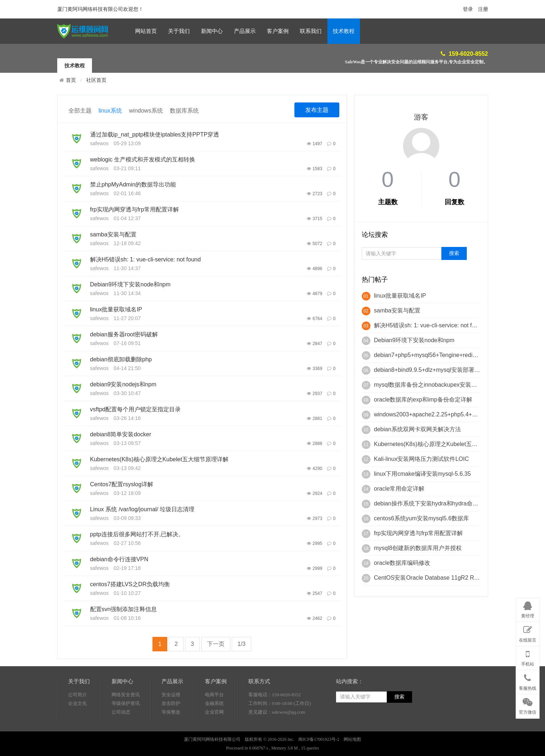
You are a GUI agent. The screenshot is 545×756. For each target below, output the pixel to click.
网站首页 (146, 31)
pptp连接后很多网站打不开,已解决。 (137, 534)
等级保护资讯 (126, 728)
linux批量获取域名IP (116, 309)
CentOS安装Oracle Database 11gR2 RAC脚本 (434, 578)
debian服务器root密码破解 (124, 334)
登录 (468, 9)
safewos (99, 143)
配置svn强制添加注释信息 (124, 609)
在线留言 (528, 633)
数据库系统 (184, 111)
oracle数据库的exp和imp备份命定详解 (423, 400)
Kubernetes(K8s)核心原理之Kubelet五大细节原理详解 (159, 459)
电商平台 (214, 720)
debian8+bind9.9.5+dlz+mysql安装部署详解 (430, 370)
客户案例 (278, 31)
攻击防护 (171, 728)
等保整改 (171, 737)
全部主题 (80, 111)
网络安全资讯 (126, 720)
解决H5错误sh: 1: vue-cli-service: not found (146, 259)
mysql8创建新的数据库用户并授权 (418, 548)
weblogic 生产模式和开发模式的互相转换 (143, 159)
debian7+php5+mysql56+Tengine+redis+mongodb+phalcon (450, 355)
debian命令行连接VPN (119, 559)
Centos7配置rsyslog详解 (122, 484)
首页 (71, 80)
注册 (483, 9)
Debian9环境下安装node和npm (130, 284)
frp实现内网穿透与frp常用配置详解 (135, 209)
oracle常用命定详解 (399, 489)
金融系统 (214, 728)
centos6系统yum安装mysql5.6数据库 (422, 518)
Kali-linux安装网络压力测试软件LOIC (422, 459)
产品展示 (245, 31)
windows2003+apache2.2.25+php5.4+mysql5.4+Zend (443, 414)
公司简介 (77, 720)
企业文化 (77, 728)
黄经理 (528, 609)
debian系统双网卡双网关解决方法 (418, 429)
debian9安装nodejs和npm (123, 384)
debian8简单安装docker (121, 434)
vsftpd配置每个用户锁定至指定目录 (136, 409)
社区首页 (96, 80)
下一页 (216, 644)
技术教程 (344, 31)
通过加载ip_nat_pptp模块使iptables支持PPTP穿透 (155, 135)
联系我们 (311, 31)
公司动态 (121, 737)
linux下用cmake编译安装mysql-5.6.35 (423, 474)
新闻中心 (212, 31)
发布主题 (317, 110)
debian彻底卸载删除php (121, 359)
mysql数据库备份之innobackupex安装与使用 (431, 385)
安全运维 (171, 720)
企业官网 (214, 737)
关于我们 (179, 31)
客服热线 (528, 681)
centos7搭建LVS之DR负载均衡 (130, 584)
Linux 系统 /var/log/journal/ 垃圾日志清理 (142, 509)
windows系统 (146, 111)
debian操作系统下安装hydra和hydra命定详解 (432, 503)
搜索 (399, 722)
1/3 (242, 644)
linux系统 (110, 111)
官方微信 (528, 705)
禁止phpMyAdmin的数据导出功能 (133, 184)
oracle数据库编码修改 (402, 563)
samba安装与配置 (113, 234)
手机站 (528, 657)
